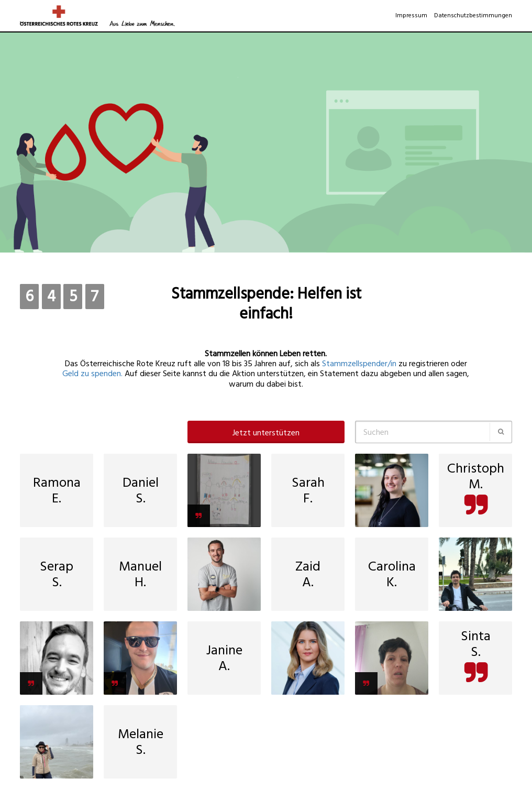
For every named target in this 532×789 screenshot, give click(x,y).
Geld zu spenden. (93, 374)
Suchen (376, 432)
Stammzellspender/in (359, 364)
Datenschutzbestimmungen (473, 15)
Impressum (411, 15)
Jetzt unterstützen (266, 433)
